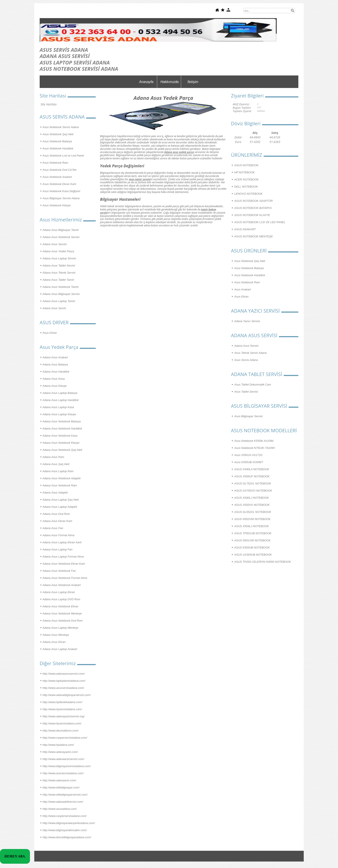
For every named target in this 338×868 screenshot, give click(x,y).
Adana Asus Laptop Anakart (60, 649)
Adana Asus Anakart (55, 357)
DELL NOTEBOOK (246, 187)
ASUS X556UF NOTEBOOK (252, 476)
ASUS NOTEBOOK (246, 165)
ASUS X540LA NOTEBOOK (252, 469)
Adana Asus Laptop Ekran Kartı (62, 542)
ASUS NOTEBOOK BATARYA (253, 208)
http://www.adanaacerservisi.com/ (63, 759)
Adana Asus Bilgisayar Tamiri (61, 230)
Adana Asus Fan (53, 528)
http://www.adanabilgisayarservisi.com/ (67, 695)
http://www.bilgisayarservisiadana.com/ (67, 766)
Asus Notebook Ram (55, 163)
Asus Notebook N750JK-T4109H (255, 448)
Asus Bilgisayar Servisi (249, 416)
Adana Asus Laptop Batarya (60, 393)
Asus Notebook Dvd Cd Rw (59, 170)
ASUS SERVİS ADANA (64, 50)
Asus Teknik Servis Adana (250, 353)
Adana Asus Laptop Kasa (58, 407)
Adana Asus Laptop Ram (58, 471)
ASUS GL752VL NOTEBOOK (253, 483)
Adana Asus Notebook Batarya (62, 421)
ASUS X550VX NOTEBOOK (252, 505)
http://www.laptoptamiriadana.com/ (64, 681)
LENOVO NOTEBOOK (248, 194)
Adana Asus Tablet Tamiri (58, 280)
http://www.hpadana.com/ (58, 745)
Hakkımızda (169, 82)
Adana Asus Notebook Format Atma (65, 578)
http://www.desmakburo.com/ (60, 731)
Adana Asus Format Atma (58, 535)
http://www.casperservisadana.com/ (64, 816)
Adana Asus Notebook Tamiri (60, 287)
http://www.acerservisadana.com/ (63, 773)
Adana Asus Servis (54, 308)
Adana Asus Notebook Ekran (60, 606)
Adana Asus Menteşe (56, 635)
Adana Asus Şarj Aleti (56, 464)
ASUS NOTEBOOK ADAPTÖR (254, 201)
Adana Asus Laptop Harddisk (61, 400)
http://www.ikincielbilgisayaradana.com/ (67, 837)
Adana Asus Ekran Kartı (57, 521)
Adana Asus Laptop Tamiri (59, 301)
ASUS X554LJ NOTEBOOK (252, 526)
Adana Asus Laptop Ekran (59, 592)
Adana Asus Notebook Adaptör (62, 478)
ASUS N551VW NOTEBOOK (252, 540)
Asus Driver (50, 333)
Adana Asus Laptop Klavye (59, 414)
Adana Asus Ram (53, 457)
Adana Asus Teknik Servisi (59, 273)
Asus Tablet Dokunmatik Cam (253, 385)
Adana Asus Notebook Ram (60, 485)
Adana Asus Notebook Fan (59, 571)
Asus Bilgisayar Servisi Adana (61, 198)
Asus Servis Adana (246, 360)
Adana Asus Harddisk (56, 372)
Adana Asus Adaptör (55, 493)
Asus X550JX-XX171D (248, 455)
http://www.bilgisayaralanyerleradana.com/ (69, 823)
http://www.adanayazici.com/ (60, 752)
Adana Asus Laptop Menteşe (60, 628)
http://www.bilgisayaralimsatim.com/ (65, 830)
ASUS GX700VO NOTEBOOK (253, 491)
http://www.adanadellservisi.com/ (63, 802)
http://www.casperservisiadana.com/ (65, 738)
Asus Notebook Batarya (57, 141)
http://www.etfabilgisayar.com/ (61, 787)
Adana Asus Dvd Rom (56, 514)
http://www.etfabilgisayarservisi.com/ (65, 795)
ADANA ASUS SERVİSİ (65, 56)
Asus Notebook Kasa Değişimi (61, 191)
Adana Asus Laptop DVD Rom (61, 599)
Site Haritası (49, 104)
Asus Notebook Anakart (57, 177)
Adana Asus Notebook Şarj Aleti (62, 450)
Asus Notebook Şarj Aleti (58, 134)
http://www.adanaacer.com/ (59, 780)
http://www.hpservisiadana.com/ (62, 709)
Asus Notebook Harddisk (58, 148)
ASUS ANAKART (245, 229)
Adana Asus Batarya (55, 364)
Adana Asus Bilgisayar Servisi (61, 294)
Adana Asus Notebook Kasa (60, 436)
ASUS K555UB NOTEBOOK (252, 548)
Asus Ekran (241, 297)
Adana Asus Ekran (54, 642)
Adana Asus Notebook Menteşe (62, 613)
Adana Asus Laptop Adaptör (60, 507)
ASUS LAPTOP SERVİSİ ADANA (75, 62)
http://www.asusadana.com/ (60, 809)
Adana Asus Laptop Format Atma (63, 557)
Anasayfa (146, 82)
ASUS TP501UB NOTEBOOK (253, 533)
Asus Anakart (243, 289)
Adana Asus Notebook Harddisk (62, 429)
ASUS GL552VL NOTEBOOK (253, 512)
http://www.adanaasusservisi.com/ (64, 674)
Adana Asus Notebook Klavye (61, 443)
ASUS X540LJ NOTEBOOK (252, 498)
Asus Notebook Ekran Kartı (59, 184)
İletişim (193, 82)
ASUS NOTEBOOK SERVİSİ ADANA (79, 69)
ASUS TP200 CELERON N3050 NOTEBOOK (263, 562)
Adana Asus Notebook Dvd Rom (63, 621)
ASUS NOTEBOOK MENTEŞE (254, 236)
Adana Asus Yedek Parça (58, 251)
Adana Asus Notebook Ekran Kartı (64, 564)
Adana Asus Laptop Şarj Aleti (61, 500)
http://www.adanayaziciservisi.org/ (63, 716)
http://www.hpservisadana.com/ (62, 723)
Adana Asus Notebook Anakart (62, 585)
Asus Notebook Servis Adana (61, 127)
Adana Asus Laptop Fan (57, 549)
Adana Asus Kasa (54, 379)
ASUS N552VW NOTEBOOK (252, 519)
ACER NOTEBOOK (246, 179)
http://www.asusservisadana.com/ (63, 688)
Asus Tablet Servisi (246, 392)
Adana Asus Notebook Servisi (61, 237)
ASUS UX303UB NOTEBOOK (253, 555)
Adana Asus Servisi (55, 244)
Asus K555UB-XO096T (249, 462)
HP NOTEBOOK (245, 172)
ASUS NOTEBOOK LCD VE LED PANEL (260, 222)
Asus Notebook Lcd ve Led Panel (63, 156)
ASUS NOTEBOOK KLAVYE (252, 215)
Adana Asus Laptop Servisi (59, 258)
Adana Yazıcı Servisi (247, 321)
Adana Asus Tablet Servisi (59, 266)
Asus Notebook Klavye (57, 205)
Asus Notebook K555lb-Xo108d (254, 441)
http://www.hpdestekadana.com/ (62, 702)
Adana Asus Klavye (55, 386)
